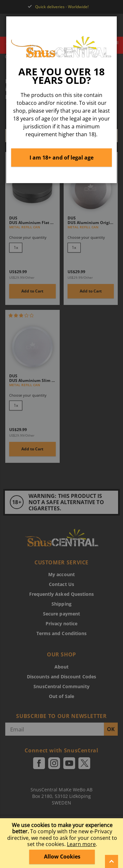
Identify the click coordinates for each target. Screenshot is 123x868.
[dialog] (61, 434)
